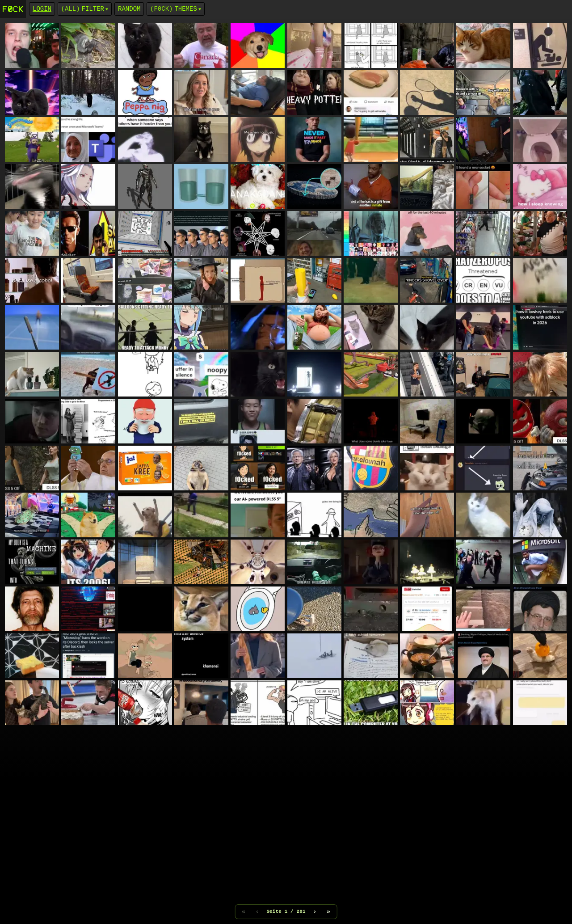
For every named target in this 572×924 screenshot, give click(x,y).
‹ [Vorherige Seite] (257, 911)
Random (129, 9)
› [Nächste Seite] (315, 911)
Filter (93, 9)
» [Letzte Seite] (328, 911)
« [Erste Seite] (244, 911)
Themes (185, 9)
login (42, 9)
